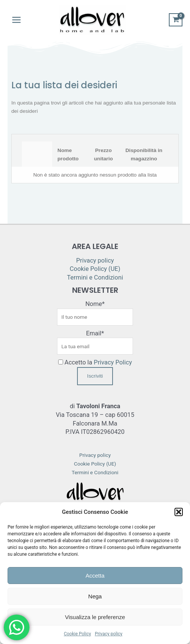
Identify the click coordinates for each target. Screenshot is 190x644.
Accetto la (95, 362)
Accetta (95, 576)
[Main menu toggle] (16, 20)
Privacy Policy (113, 362)
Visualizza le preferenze (95, 617)
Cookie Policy (77, 634)
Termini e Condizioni (95, 277)
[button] (179, 512)
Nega (95, 596)
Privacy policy (109, 634)
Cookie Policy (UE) (95, 269)
